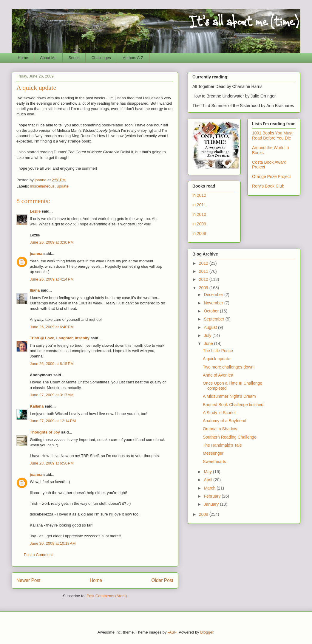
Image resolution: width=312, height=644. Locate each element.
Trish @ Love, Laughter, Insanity (60, 338)
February (213, 496)
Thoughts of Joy (45, 432)
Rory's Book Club (268, 186)
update (63, 186)
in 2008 (199, 233)
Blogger (207, 632)
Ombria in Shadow (220, 429)
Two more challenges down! (229, 367)
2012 (204, 263)
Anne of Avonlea (218, 375)
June (209, 343)
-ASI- (172, 632)
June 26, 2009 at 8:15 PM (52, 364)
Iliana (35, 290)
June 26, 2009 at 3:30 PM (52, 242)
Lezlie (35, 211)
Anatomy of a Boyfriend (225, 421)
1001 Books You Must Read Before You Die (272, 136)
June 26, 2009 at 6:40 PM (52, 327)
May (208, 472)
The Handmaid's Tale (222, 445)
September (214, 319)
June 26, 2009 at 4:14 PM (52, 279)
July (208, 335)
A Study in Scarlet (219, 413)
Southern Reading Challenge (230, 437)
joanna (36, 254)
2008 (204, 514)
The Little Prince (218, 351)
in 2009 (199, 224)
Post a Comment (38, 555)
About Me (48, 58)
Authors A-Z (133, 58)
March (210, 488)
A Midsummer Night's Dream (229, 396)
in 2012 (199, 195)
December (214, 295)
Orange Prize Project (271, 177)
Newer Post (28, 580)
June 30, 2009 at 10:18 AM (53, 543)
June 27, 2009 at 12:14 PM (53, 421)
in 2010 (199, 214)
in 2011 (199, 205)
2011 (204, 271)
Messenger (213, 453)
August (211, 327)
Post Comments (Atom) (107, 596)
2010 (204, 279)
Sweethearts (214, 462)
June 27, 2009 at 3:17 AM (52, 395)
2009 (204, 288)
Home (23, 58)
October (212, 311)
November (214, 303)
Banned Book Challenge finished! (234, 405)
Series (74, 58)
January (212, 504)
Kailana (37, 406)
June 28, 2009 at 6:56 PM (52, 463)
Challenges (101, 58)
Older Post (162, 580)
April (208, 480)
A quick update (217, 359)
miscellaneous (42, 186)
